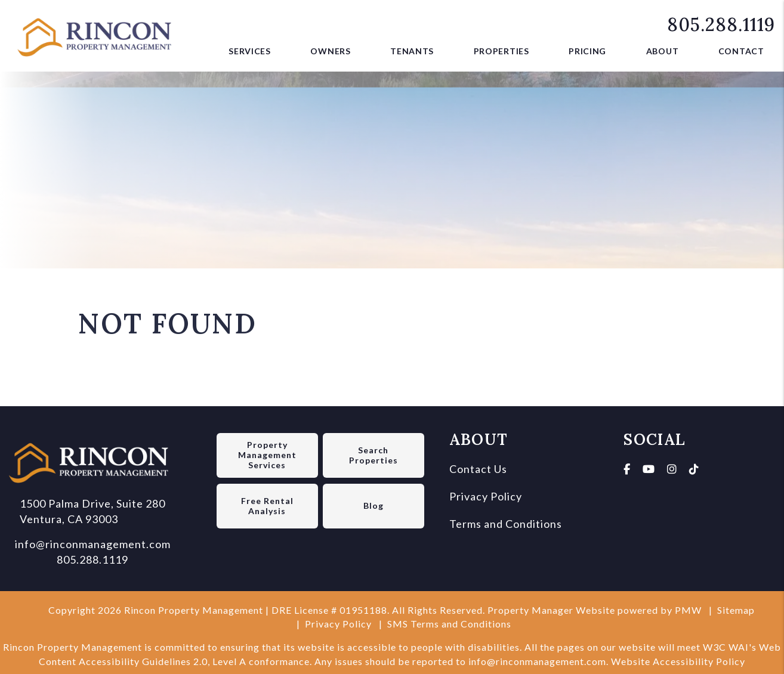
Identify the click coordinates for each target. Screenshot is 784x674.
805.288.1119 (721, 24)
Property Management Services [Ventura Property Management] (267, 455)
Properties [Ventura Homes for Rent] (501, 51)
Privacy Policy (486, 496)
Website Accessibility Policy (678, 661)
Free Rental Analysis (267, 506)
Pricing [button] (587, 51)
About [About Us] (663, 51)
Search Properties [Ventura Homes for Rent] (374, 455)
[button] (627, 469)
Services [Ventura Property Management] (250, 51)
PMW (688, 610)
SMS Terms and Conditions (449, 624)
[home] (98, 34)
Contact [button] (741, 51)
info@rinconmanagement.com (93, 544)
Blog (374, 505)
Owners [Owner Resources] (330, 51)
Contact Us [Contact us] (478, 469)
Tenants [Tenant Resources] (412, 51)
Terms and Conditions (506, 524)
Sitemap (736, 610)
